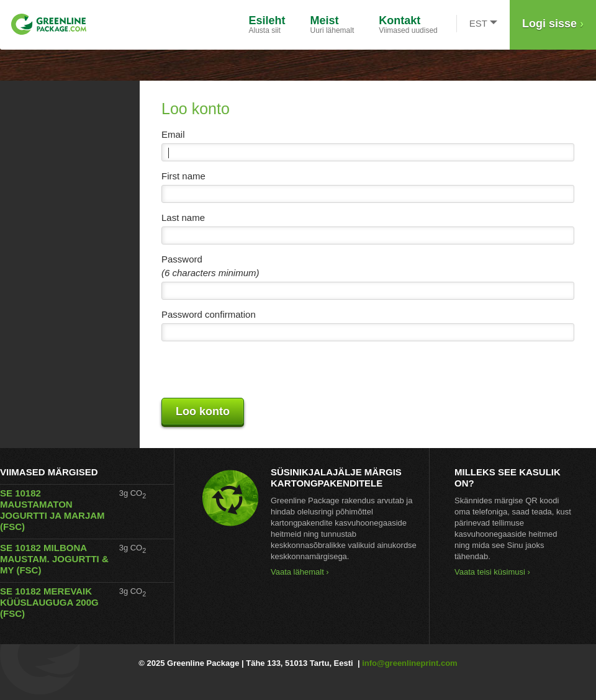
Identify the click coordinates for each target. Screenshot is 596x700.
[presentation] (256, 370)
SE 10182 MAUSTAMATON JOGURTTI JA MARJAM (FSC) (52, 510)
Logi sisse (553, 24)
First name (183, 176)
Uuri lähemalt (332, 25)
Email (173, 134)
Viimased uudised (408, 25)
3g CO (133, 493)
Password (182, 259)
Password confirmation (209, 314)
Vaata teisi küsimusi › (492, 572)
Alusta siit (267, 25)
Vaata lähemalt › (300, 572)
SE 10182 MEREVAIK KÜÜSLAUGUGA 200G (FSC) (49, 602)
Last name (183, 218)
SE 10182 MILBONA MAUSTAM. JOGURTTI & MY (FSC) (54, 559)
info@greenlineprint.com (410, 663)
